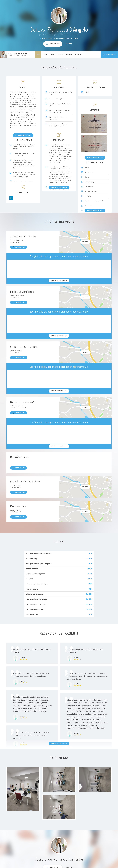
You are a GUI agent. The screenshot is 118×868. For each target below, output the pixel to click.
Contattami (69, 44)
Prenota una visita (109, 55)
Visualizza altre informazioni (23, 135)
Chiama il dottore (19, 247)
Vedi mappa (85, 242)
